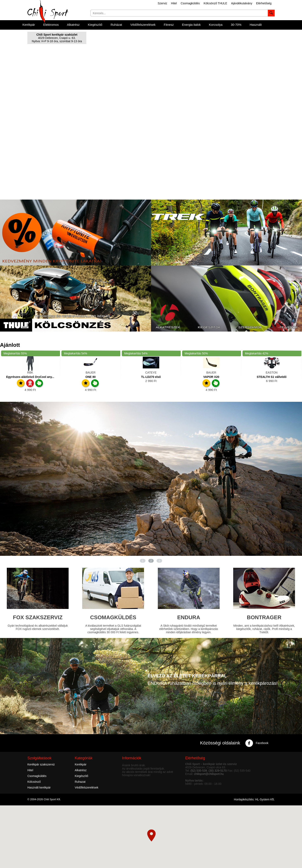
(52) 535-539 (199, 771)
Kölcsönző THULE (215, 3)
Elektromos (51, 25)
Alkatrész (73, 25)
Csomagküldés (190, 3)
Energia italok (191, 25)
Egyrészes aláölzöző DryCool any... (30, 377)
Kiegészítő (95, 25)
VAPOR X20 (211, 377)
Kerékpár (29, 25)
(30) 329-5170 (218, 771)
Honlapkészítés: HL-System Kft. (254, 799)
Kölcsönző (34, 782)
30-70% (236, 25)
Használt (256, 25)
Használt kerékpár (39, 787)
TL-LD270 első (151, 377)
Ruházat (116, 25)
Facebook (257, 743)
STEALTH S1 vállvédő (272, 377)
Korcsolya (216, 25)
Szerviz (162, 3)
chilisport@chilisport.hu (209, 774)
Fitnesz (169, 25)
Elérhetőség (264, 3)
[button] (151, 835)
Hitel (174, 3)
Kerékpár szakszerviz (41, 764)
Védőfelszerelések (143, 25)
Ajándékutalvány (242, 3)
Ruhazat (80, 782)
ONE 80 (91, 377)
